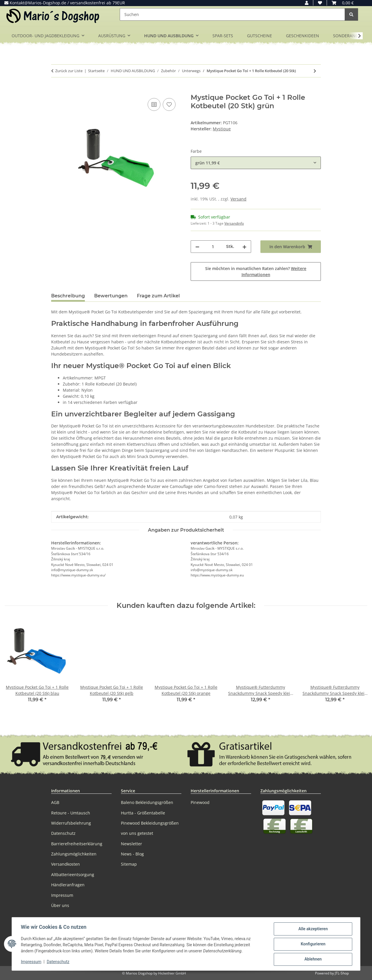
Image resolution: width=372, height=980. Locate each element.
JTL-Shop (342, 973)
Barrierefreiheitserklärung (77, 844)
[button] (307, 3)
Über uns (60, 905)
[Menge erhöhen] (244, 247)
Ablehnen (313, 959)
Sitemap (129, 864)
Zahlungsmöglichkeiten (74, 854)
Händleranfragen (68, 885)
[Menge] (213, 247)
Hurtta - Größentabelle (143, 813)
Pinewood (200, 802)
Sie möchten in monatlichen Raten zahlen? (256, 271)
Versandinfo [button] (234, 223)
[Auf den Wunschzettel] (169, 104)
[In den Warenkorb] (56, 90)
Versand (238, 199)
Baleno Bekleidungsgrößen (147, 802)
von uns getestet (137, 833)
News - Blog (132, 854)
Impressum (31, 962)
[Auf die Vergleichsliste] (154, 104)
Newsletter (132, 844)
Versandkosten (66, 864)
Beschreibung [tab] (68, 296)
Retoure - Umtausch (71, 813)
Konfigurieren (313, 944)
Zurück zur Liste (69, 71)
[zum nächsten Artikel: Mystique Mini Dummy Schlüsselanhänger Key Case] (315, 71)
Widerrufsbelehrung (71, 823)
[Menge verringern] (197, 247)
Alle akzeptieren (313, 929)
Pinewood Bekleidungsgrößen (150, 823)
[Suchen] (232, 14)
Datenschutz (58, 962)
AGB (55, 802)
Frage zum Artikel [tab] (158, 296)
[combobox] (256, 163)
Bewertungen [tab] (111, 296)
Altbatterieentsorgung (73, 875)
